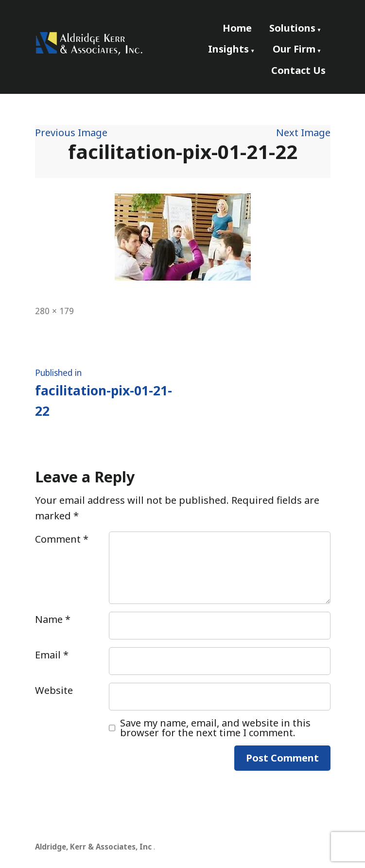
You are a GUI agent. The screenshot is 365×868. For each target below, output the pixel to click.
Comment (62, 539)
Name (53, 619)
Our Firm (294, 49)
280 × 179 (54, 311)
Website (54, 690)
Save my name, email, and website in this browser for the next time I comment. (215, 728)
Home (237, 28)
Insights (228, 49)
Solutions (292, 28)
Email (52, 655)
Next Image (303, 133)
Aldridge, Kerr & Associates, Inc (93, 847)
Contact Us (298, 70)
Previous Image (71, 133)
